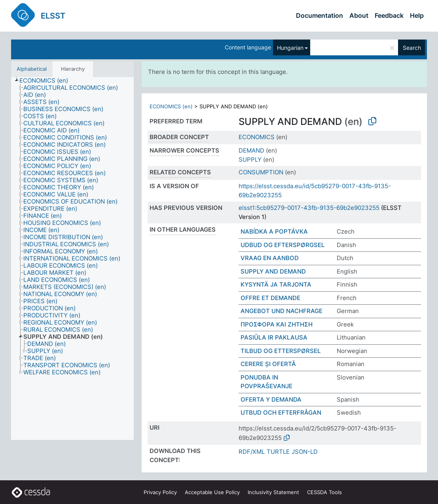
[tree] (72, 259)
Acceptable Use (212, 492)
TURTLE (278, 452)
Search (412, 48)
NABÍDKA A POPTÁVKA (274, 231)
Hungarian (290, 48)
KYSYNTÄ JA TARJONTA (276, 284)
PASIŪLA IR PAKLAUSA (274, 337)
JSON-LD (305, 452)
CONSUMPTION (261, 172)
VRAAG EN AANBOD (270, 258)
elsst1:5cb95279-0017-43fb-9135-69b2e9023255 (309, 208)
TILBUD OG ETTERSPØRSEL (281, 351)
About (359, 15)
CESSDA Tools (324, 492)
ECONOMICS (257, 137)
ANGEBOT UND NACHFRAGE (282, 311)
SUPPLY (250, 160)
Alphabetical (32, 69)
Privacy (160, 492)
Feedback (389, 15)
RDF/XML (252, 452)
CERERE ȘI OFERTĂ (268, 364)
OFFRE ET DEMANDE (270, 298)
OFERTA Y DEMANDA (271, 399)
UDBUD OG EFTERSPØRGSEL (283, 245)
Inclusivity (273, 492)
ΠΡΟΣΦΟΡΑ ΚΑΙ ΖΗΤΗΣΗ (277, 324)
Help (417, 15)
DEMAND (251, 150)
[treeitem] (47, 81)
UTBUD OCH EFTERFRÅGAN (281, 412)
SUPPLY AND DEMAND (273, 271)
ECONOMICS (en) (171, 106)
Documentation (319, 15)
